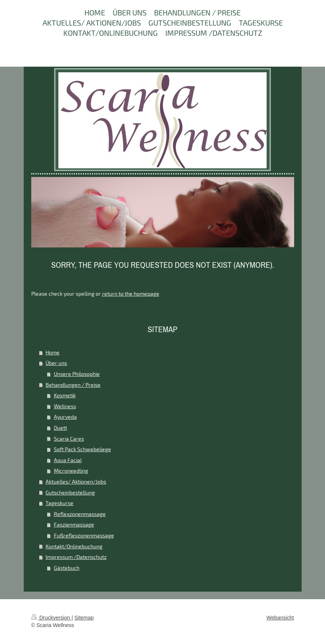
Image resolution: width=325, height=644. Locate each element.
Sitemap (84, 618)
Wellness (65, 406)
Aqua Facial (68, 460)
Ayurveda (65, 417)
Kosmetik (65, 395)
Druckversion (51, 618)
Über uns (56, 363)
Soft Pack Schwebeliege (82, 449)
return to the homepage (131, 294)
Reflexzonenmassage (80, 514)
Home (53, 352)
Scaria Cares (69, 439)
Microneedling (71, 471)
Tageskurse (60, 503)
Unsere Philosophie (77, 374)
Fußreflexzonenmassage (84, 535)
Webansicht (280, 618)
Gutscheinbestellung (70, 492)
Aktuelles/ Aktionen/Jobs (76, 481)
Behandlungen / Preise (73, 385)
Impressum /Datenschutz (76, 557)
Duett (60, 428)
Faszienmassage (74, 524)
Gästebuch (67, 568)
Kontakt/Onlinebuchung (74, 546)
